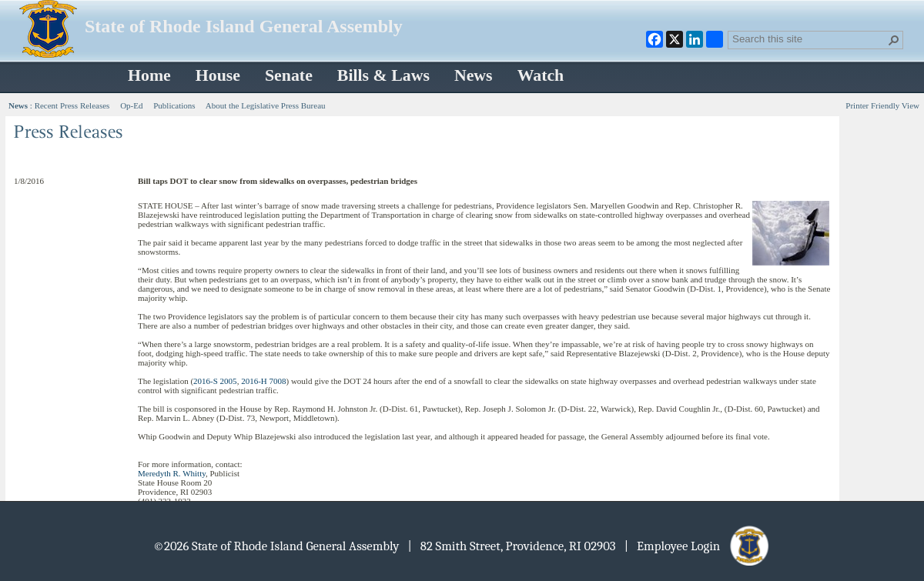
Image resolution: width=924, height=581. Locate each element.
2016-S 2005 (215, 381)
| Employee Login (698, 546)
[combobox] (809, 38)
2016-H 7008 (263, 381)
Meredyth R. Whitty (172, 473)
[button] (894, 40)
